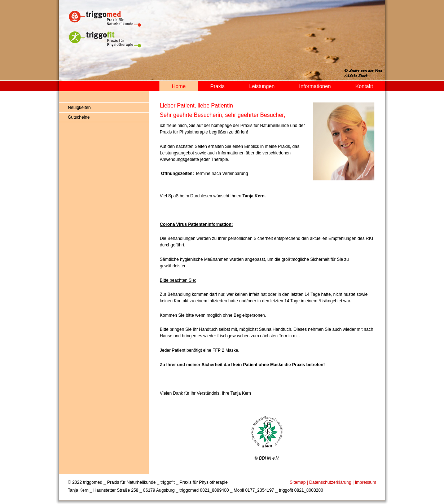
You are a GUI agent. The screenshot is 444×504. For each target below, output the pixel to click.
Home (179, 86)
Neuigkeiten (79, 108)
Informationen (315, 86)
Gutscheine (79, 117)
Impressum (366, 482)
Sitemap (298, 482)
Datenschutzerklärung (330, 482)
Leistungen (262, 86)
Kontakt (364, 86)
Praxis (217, 86)
